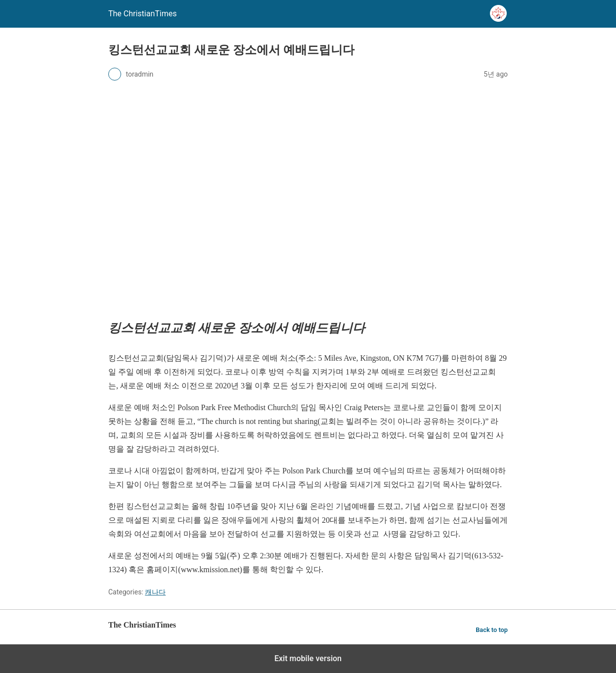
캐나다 (155, 592)
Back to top (492, 630)
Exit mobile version (308, 658)
